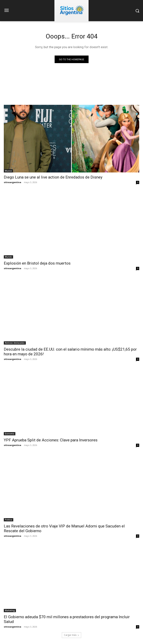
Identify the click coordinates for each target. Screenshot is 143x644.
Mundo (8, 257)
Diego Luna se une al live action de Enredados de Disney (53, 177)
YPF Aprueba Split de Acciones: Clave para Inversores (51, 440)
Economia (10, 434)
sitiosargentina (13, 182)
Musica (8, 171)
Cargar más (71, 635)
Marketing (10, 610)
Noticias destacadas (15, 343)
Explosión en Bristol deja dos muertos (37, 263)
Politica (9, 520)
